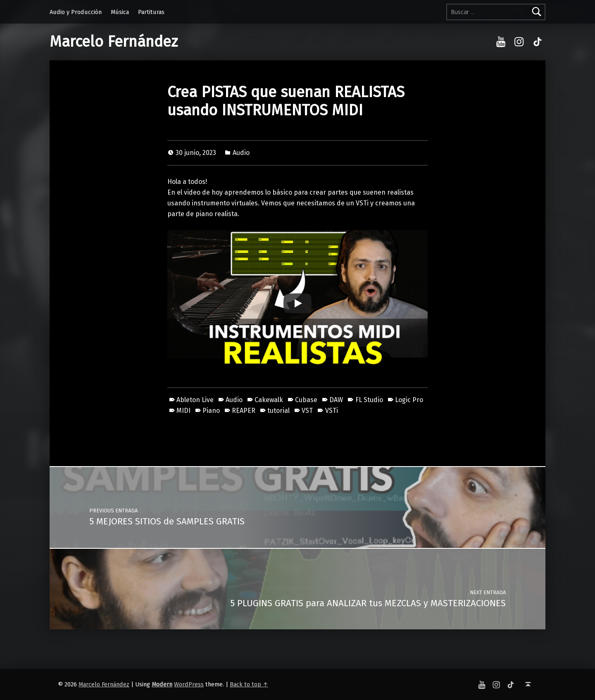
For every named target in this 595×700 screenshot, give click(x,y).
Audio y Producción (76, 12)
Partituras (151, 12)
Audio (241, 153)
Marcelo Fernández (114, 42)
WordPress (189, 684)
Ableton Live (195, 400)
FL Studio (369, 400)
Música (120, 12)
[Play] (297, 303)
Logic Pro (409, 400)
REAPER (244, 411)
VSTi (332, 411)
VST (307, 411)
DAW (336, 400)
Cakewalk (269, 400)
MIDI (183, 411)
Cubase (306, 400)
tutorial (278, 411)
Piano (211, 411)
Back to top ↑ (249, 684)
